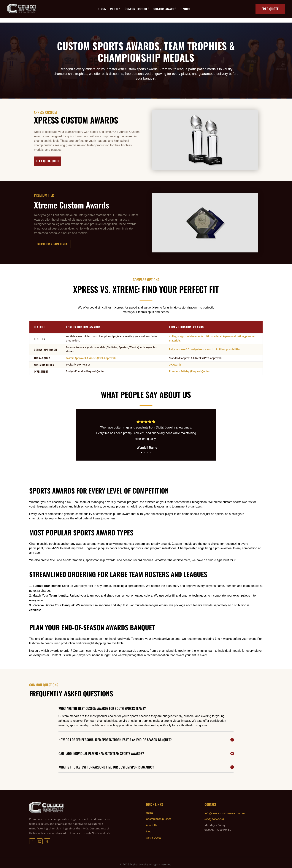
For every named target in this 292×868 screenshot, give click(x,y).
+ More (185, 9)
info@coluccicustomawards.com (225, 808)
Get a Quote (154, 833)
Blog (149, 826)
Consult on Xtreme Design (58, 239)
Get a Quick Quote (54, 156)
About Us (152, 820)
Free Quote (270, 9)
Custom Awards (165, 9)
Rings (102, 9)
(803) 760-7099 (215, 815)
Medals (115, 9)
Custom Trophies (137, 9)
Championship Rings (159, 814)
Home (150, 808)
